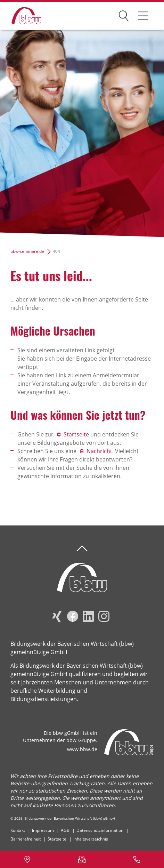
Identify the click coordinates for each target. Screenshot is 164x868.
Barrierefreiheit (26, 839)
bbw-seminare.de (27, 251)
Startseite (76, 434)
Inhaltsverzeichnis (91, 839)
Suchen (124, 15)
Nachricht (99, 451)
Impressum (43, 830)
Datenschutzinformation (100, 830)
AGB (65, 830)
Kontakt (18, 830)
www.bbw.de (82, 749)
